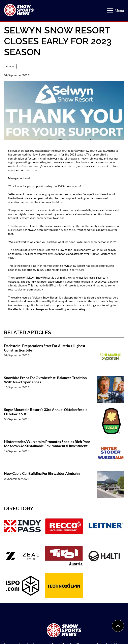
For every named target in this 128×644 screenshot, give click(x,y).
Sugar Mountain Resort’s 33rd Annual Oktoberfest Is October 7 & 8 (46, 412)
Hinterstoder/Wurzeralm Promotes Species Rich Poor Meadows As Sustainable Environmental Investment (47, 444)
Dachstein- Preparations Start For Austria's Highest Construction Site (45, 348)
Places (10, 66)
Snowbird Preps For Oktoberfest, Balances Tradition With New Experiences (45, 380)
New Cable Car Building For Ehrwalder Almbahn (42, 473)
